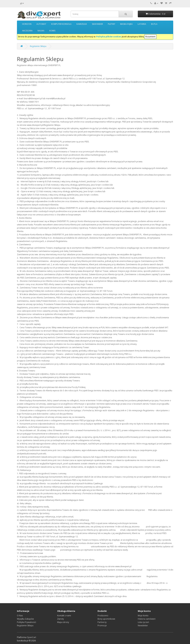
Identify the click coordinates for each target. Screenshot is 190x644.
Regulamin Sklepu (38, 46)
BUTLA (154, 24)
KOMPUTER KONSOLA (61, 24)
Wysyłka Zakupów (25, 619)
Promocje (102, 625)
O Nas (20, 616)
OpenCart (31, 637)
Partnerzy (102, 622)
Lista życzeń (143, 622)
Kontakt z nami (64, 616)
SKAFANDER (97, 24)
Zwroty (61, 619)
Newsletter (143, 625)
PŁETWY (112, 24)
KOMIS (52, 31)
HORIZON (27, 24)
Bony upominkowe (106, 619)
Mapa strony (63, 622)
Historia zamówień (147, 619)
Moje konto (143, 616)
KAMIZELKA (82, 24)
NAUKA (41, 31)
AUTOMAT (41, 24)
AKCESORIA (27, 31)
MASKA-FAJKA (126, 24)
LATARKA (142, 24)
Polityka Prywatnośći (27, 622)
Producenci (103, 616)
